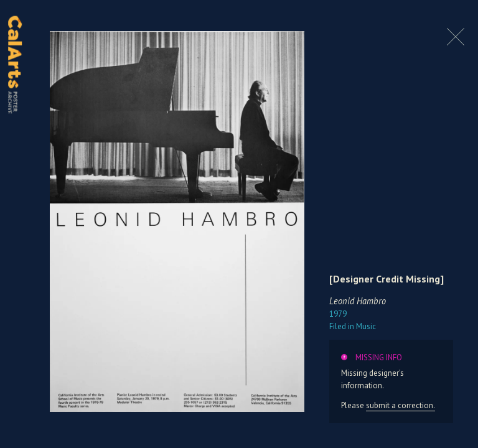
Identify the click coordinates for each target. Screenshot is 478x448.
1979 (338, 314)
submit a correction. (401, 405)
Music (353, 326)
